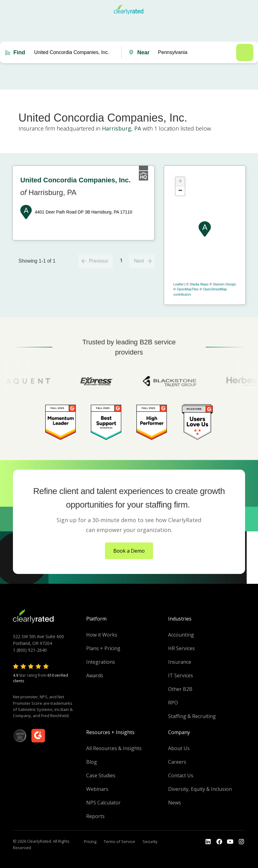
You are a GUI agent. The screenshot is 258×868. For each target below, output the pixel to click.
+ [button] (180, 182)
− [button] (180, 191)
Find (19, 52)
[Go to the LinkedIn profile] (208, 842)
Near (143, 52)
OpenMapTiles (188, 289)
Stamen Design (225, 284)
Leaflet (178, 284)
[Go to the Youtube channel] (230, 842)
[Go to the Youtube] (219, 842)
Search (245, 52)
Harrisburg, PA (121, 128)
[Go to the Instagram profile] (241, 842)
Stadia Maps (199, 284)
